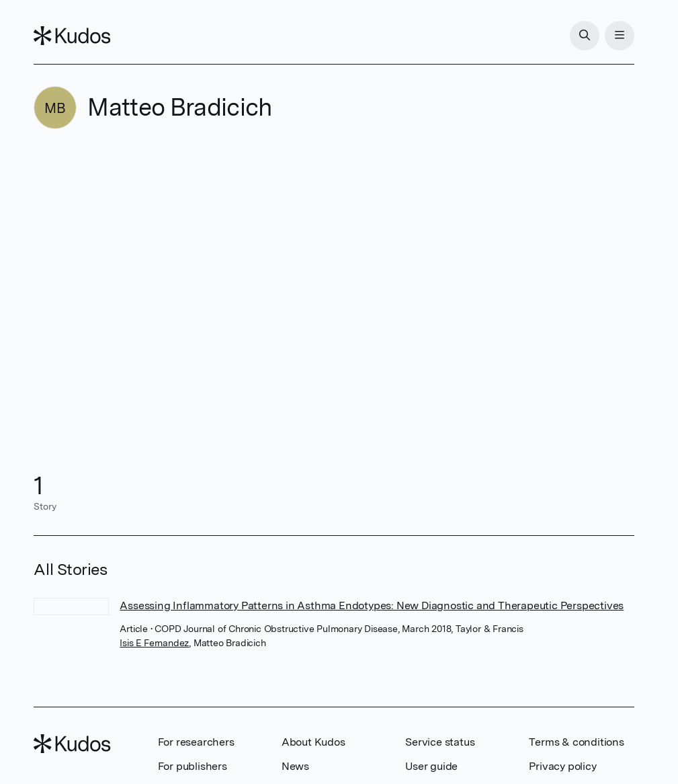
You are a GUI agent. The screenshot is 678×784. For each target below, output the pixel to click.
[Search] (585, 36)
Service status (440, 742)
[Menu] (620, 36)
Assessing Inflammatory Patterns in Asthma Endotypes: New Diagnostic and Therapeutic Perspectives (372, 605)
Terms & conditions (576, 742)
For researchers (196, 742)
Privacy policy (562, 766)
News (295, 766)
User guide (431, 766)
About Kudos (313, 742)
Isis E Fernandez (154, 643)
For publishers (193, 766)
